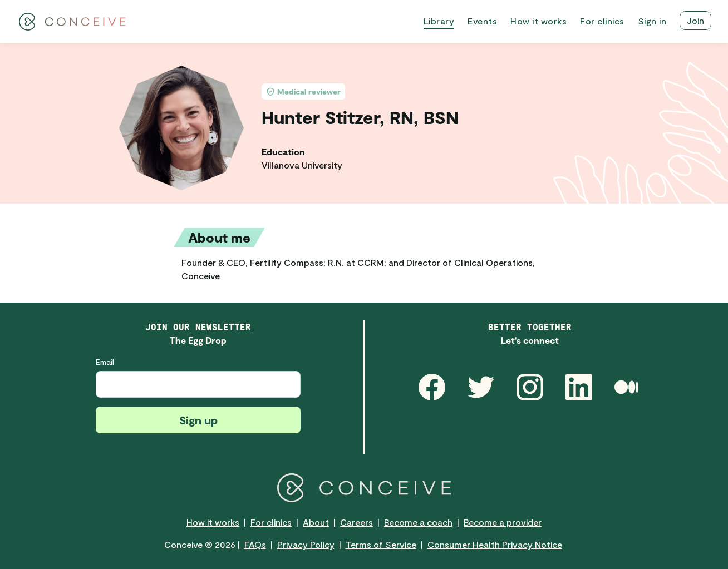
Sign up (198, 420)
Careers (356, 522)
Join (695, 20)
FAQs (255, 544)
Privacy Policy (306, 544)
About (316, 522)
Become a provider (503, 522)
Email (105, 362)
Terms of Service (381, 544)
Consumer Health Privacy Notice (495, 544)
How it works (213, 522)
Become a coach (418, 522)
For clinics (271, 522)
